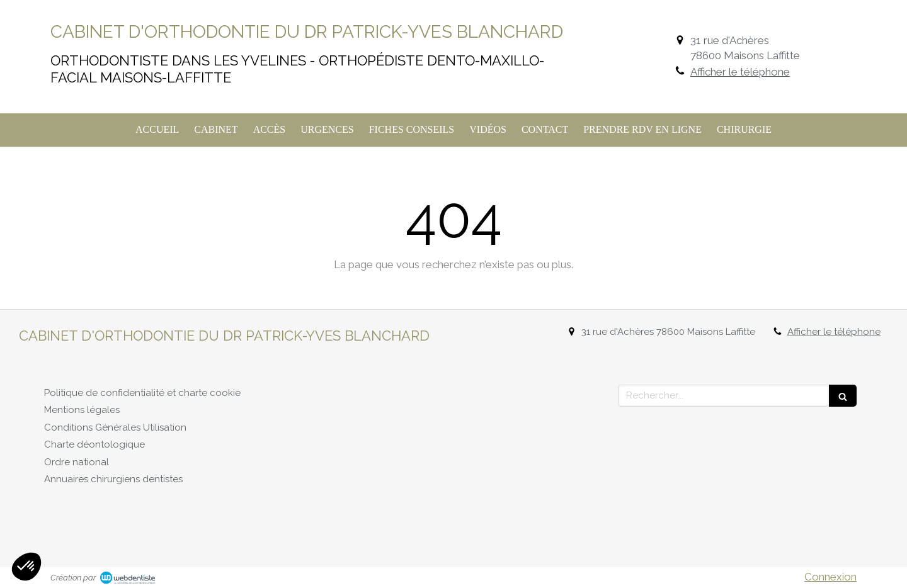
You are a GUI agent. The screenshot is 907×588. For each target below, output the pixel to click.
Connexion (830, 577)
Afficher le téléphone (740, 72)
